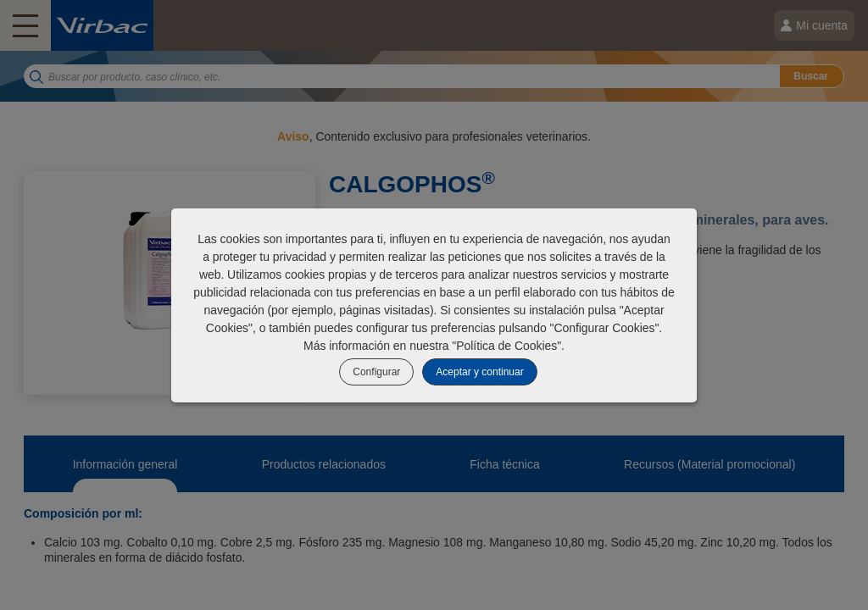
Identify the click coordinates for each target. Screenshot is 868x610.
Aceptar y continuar (479, 372)
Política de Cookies (506, 346)
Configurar (376, 372)
